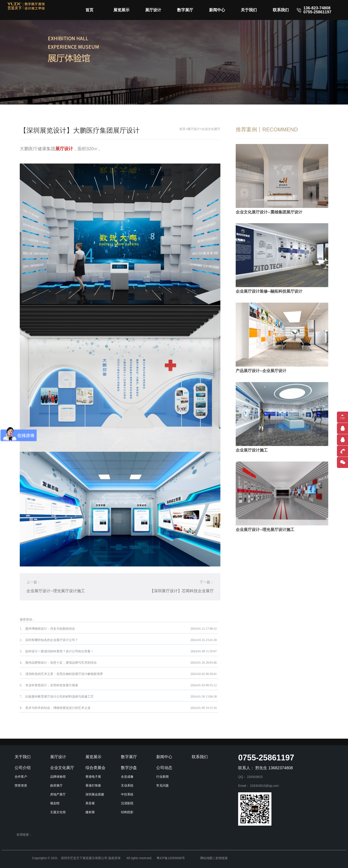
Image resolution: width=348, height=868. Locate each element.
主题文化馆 (58, 812)
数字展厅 (185, 10)
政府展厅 (56, 785)
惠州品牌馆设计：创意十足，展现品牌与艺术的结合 (61, 663)
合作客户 (21, 777)
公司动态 (164, 768)
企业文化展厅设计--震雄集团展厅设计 (269, 212)
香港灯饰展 (93, 785)
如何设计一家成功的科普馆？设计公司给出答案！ (59, 651)
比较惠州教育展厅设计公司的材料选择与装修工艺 (59, 697)
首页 (89, 10)
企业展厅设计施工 (252, 450)
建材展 (90, 812)
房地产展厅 (58, 794)
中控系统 (127, 794)
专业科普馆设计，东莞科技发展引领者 (52, 685)
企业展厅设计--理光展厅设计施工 (56, 591)
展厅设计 (153, 10)
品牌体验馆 (58, 777)
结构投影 (127, 812)
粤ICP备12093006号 (171, 858)
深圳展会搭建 (95, 794)
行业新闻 (162, 777)
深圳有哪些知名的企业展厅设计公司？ (52, 640)
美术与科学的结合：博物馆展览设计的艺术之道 (58, 708)
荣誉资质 (21, 785)
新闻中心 (217, 10)
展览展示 (121, 10)
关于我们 (249, 10)
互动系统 (127, 785)
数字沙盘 (129, 768)
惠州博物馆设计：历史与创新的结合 (50, 629)
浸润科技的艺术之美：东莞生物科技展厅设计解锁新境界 (64, 674)
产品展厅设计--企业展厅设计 (261, 371)
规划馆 (55, 803)
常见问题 (162, 785)
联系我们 (281, 10)
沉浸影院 (127, 803)
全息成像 (127, 777)
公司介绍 (23, 768)
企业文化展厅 (211, 129)
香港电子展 (93, 777)
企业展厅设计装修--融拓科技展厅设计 (269, 291)
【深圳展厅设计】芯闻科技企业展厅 (182, 591)
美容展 (90, 803)
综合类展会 (95, 768)
